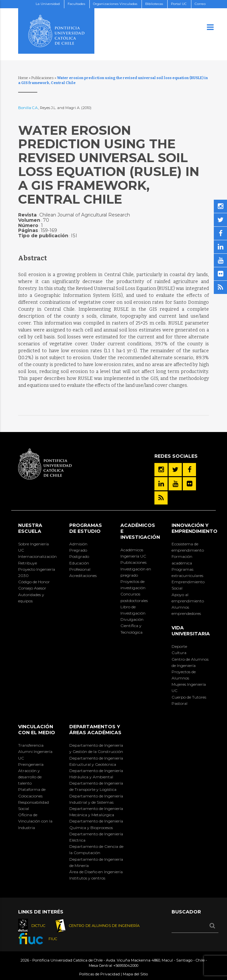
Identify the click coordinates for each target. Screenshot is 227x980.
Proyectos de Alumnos (184, 675)
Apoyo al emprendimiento (188, 598)
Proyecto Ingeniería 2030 (37, 572)
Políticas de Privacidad (99, 974)
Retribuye (28, 563)
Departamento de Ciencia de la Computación (96, 850)
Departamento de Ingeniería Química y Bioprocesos (96, 824)
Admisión (78, 544)
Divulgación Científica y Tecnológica (132, 626)
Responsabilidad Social (33, 805)
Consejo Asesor (32, 588)
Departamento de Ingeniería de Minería (96, 862)
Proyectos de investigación (133, 585)
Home (23, 78)
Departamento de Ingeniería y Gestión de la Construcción (96, 748)
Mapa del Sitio (135, 974)
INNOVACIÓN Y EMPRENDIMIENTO (195, 528)
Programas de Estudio (86, 528)
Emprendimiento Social (188, 585)
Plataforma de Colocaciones (32, 793)
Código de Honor (34, 582)
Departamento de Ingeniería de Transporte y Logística (96, 786)
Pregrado (78, 550)
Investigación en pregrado (136, 572)
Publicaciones (43, 78)
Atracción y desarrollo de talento (30, 777)
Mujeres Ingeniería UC (189, 687)
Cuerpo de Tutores (189, 697)
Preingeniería (31, 764)
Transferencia (31, 745)
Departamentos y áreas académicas (95, 730)
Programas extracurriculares (187, 572)
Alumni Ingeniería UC (35, 755)
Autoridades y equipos (31, 598)
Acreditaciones (83, 576)
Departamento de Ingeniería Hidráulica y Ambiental (96, 774)
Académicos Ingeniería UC (133, 553)
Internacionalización (37, 556)
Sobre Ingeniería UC (33, 547)
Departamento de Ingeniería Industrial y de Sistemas (96, 799)
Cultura (179, 653)
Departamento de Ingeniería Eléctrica (96, 837)
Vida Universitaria (191, 631)
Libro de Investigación (133, 610)
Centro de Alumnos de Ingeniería (190, 662)
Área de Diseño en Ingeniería (96, 872)
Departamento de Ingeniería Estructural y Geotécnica (96, 761)
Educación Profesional (80, 566)
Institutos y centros (87, 878)
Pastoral (179, 703)
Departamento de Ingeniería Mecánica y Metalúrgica (96, 812)
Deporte (179, 646)
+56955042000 (126, 966)
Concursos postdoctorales (134, 597)
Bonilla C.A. (28, 108)
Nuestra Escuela (30, 528)
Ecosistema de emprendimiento (188, 547)
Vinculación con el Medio (37, 730)
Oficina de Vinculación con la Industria (35, 821)
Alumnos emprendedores (186, 610)
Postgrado (79, 556)
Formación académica (182, 560)
